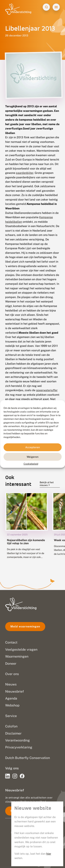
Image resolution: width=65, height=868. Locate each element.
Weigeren (33, 457)
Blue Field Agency (42, 836)
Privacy (32, 844)
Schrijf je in (19, 811)
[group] (27, 528)
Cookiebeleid (31, 464)
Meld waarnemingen (25, 626)
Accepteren (33, 447)
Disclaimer (33, 851)
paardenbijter (25, 173)
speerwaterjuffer (47, 390)
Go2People (47, 832)
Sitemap (32, 858)
